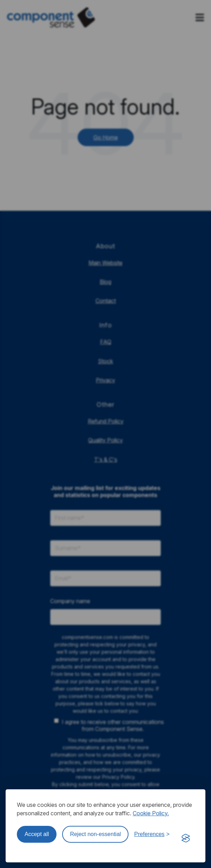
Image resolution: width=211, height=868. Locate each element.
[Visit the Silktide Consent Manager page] (186, 838)
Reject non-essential (95, 834)
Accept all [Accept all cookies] (37, 834)
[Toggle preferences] (152, 834)
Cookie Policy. (151, 813)
